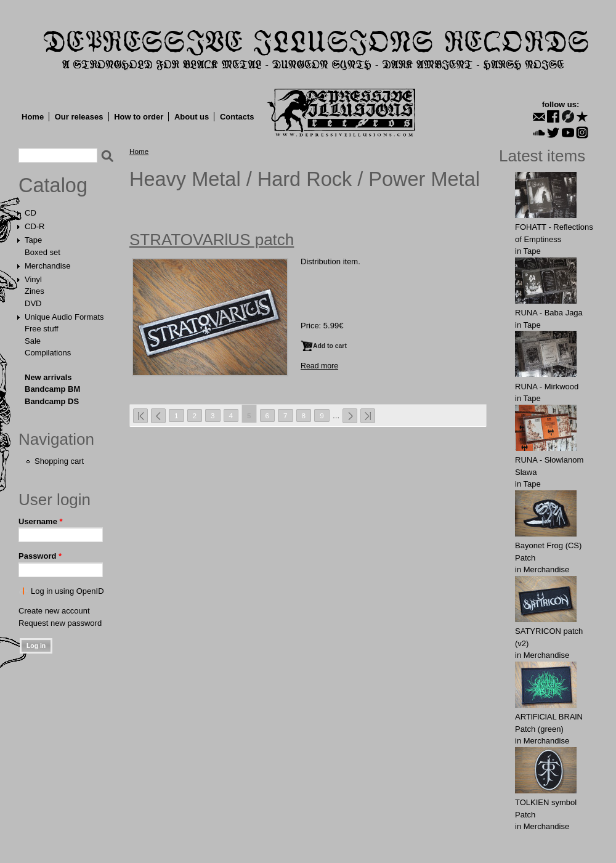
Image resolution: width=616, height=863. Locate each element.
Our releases (79, 117)
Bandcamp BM (52, 389)
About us (192, 117)
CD (30, 213)
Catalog (53, 185)
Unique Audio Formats (64, 317)
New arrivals (48, 377)
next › (350, 416)
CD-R (35, 226)
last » (368, 416)
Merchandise (47, 266)
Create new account (54, 611)
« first (140, 416)
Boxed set (43, 252)
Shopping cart (59, 461)
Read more (319, 366)
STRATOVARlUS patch (212, 240)
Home (33, 117)
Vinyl (33, 279)
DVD (33, 303)
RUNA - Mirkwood (547, 387)
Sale (33, 341)
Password (40, 556)
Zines (34, 291)
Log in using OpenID (67, 591)
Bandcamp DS (52, 401)
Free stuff (42, 329)
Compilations (48, 353)
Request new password (60, 623)
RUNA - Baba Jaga (549, 313)
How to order (139, 117)
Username (41, 521)
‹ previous (158, 416)
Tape (33, 240)
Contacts (237, 117)
